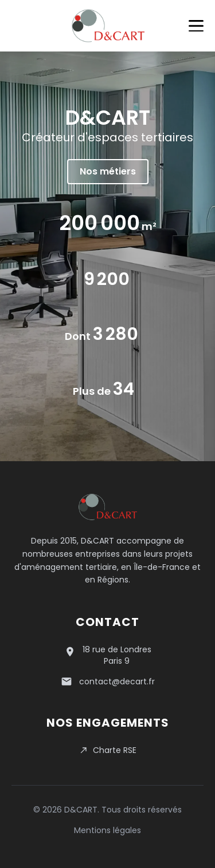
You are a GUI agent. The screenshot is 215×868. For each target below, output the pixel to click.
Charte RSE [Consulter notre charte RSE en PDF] (108, 750)
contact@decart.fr (117, 681)
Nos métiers (108, 171)
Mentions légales (107, 830)
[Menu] (196, 26)
